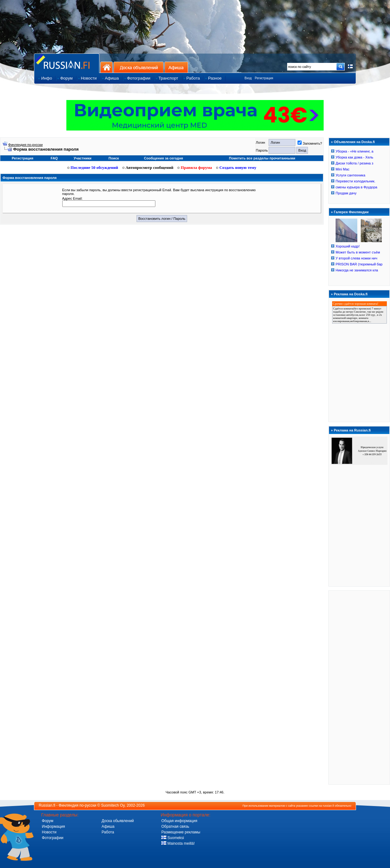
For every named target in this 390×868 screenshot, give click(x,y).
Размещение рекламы (181, 832)
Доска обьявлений (118, 821)
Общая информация (179, 821)
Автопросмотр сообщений (148, 167)
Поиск (114, 158)
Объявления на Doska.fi (354, 142)
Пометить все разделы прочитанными (262, 158)
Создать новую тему (236, 167)
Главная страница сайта (67, 63)
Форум (47, 821)
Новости (49, 832)
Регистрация (264, 78)
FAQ (54, 158)
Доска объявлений (139, 67)
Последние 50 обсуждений (93, 167)
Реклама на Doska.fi (351, 294)
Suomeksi (173, 838)
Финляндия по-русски (25, 145)
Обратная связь (175, 826)
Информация (53, 826)
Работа (108, 832)
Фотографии (53, 838)
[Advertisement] (359, 687)
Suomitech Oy (113, 805)
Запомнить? (310, 143)
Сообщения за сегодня (164, 158)
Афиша (176, 67)
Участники (83, 158)
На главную (106, 67)
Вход (248, 78)
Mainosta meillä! (178, 843)
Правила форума (195, 167)
